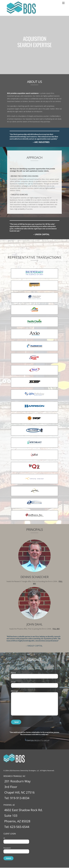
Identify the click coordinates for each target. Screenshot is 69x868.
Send (16, 722)
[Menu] (63, 3)
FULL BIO (56, 629)
